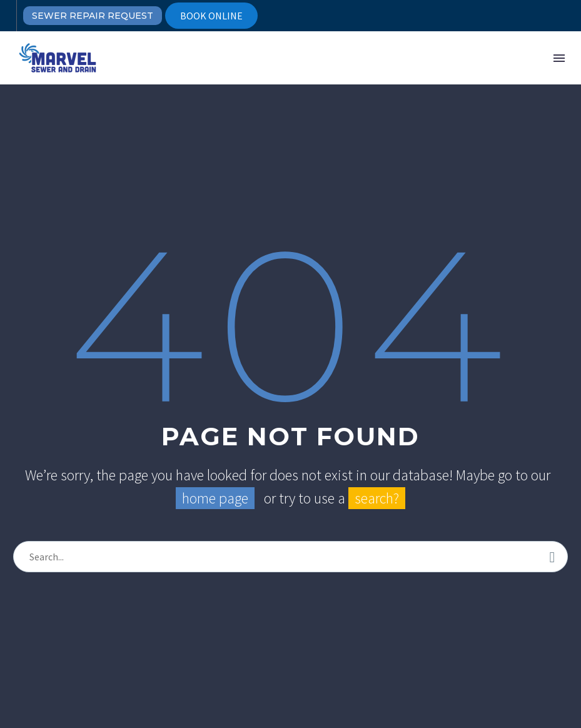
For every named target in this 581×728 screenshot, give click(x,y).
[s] (290, 557)
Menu (559, 58)
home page (215, 498)
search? (377, 498)
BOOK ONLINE (211, 16)
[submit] (552, 557)
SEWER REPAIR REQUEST (93, 16)
